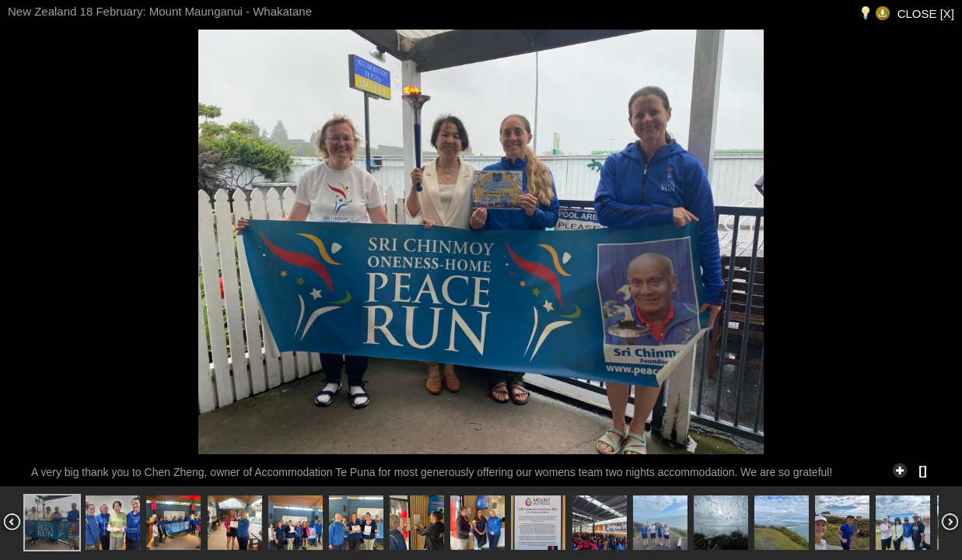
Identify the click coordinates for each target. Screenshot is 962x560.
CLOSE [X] (926, 14)
